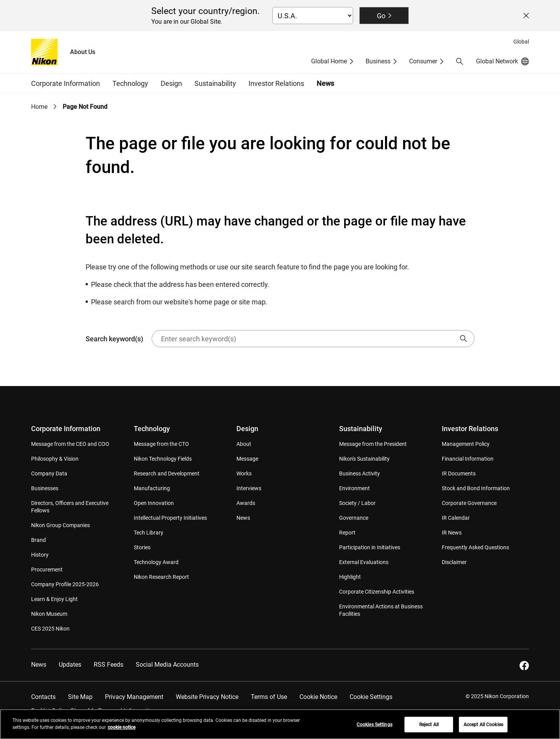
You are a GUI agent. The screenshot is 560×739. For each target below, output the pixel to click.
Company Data (49, 473)
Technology (152, 429)
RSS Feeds (108, 665)
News (325, 83)
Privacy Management (134, 697)
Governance (354, 518)
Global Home (329, 61)
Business (378, 61)
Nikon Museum (49, 614)
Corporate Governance (469, 503)
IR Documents (459, 473)
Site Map (80, 697)
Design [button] (171, 83)
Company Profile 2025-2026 (65, 584)
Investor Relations (470, 429)
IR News (452, 533)
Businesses (45, 488)
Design (247, 429)
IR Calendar (456, 518)
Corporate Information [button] (66, 83)
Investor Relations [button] (276, 83)
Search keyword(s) (280, 339)
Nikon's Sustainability (364, 459)
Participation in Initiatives (370, 547)
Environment (354, 488)
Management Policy (466, 444)
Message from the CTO (161, 444)
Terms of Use (269, 697)
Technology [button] (130, 83)
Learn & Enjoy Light (54, 599)
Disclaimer (454, 562)
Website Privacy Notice (207, 697)
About (244, 444)
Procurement (47, 570)
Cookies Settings (374, 728)
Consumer (423, 61)
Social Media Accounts (167, 665)
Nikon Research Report (161, 577)
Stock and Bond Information (476, 488)
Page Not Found (85, 107)
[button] (460, 61)
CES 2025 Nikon (50, 629)
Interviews (249, 488)
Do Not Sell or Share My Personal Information (94, 711)
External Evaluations (364, 562)
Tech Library (149, 533)
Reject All (429, 728)
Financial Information (468, 459)
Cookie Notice (318, 697)
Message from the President (373, 444)
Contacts (43, 697)
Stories (142, 547)
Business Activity (360, 473)
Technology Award (156, 562)
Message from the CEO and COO (70, 444)
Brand (38, 540)
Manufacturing (152, 488)
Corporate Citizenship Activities (377, 592)
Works (244, 473)
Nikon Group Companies (60, 525)
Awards (246, 503)
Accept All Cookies (483, 728)
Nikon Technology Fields (163, 459)
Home (39, 107)
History (40, 555)
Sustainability (361, 429)
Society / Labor (357, 503)
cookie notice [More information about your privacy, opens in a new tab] (122, 730)
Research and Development (167, 473)
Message (247, 459)
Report (347, 533)
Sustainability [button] (215, 83)
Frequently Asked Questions (475, 547)
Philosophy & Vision (55, 459)
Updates (70, 665)
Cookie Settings (371, 697)
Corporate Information (66, 429)
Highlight (350, 577)
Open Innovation (154, 503)
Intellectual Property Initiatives (170, 518)
